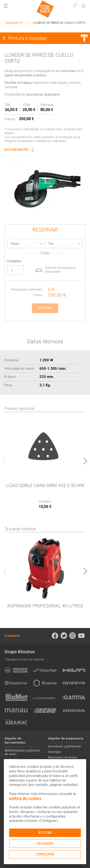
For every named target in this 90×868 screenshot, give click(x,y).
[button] (85, 461)
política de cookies (25, 798)
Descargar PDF (21, 150)
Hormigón (54, 752)
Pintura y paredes (27, 38)
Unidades (14, 261)
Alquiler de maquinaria (66, 738)
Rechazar (45, 843)
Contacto (12, 636)
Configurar (45, 854)
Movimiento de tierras (63, 757)
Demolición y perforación (65, 746)
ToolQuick (11, 23)
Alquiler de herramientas (15, 740)
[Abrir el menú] (6, 6)
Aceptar (45, 833)
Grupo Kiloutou (20, 652)
